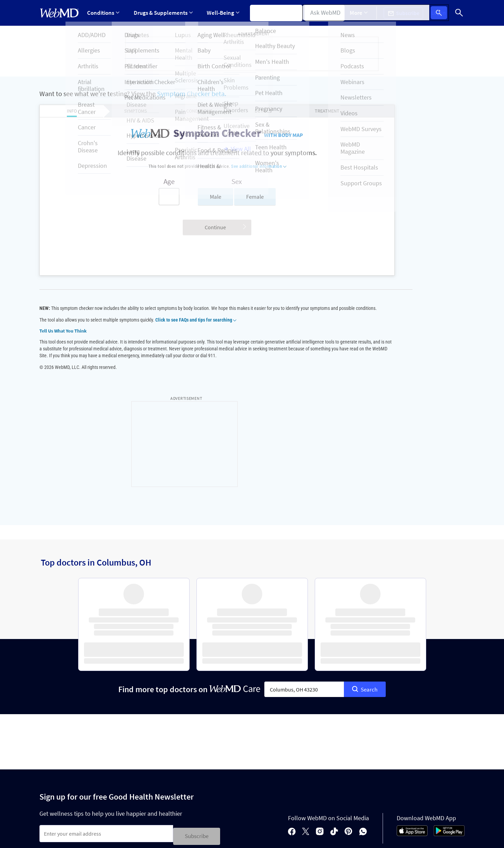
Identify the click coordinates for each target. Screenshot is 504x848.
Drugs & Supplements (162, 13)
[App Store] (412, 718)
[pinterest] (349, 715)
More (364, 13)
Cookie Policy (95, 798)
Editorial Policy (136, 798)
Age (143, 182)
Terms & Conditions (149, 738)
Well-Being (221, 13)
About (83, 775)
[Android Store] (449, 718)
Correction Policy (228, 798)
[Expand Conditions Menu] (104, 13)
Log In (441, 13)
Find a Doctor (326, 13)
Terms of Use (270, 798)
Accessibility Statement (66, 811)
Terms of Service (158, 750)
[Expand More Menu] (364, 13)
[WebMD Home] (59, 13)
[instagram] (320, 715)
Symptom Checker (273, 13)
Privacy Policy (187, 738)
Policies (51, 775)
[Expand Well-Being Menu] (221, 13)
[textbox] (304, 574)
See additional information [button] (232, 166)
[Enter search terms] (143, 197)
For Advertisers (123, 775)
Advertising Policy (181, 798)
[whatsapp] (363, 715)
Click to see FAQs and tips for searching (196, 327)
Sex (211, 182)
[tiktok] (334, 715)
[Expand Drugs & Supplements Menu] (162, 13)
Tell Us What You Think (63, 338)
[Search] (459, 13)
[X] (306, 715)
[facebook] (292, 715)
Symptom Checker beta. (192, 94)
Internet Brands (105, 836)
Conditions (104, 13)
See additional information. (309, 836)
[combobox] (304, 574)
